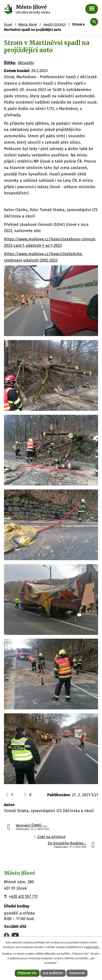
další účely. (93, 947)
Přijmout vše (27, 973)
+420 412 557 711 (23, 896)
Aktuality (26, 63)
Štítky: (10, 63)
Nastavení (77, 973)
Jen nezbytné (53, 973)
